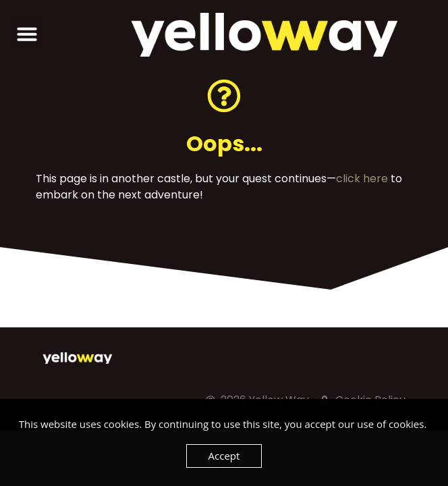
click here (362, 179)
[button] (27, 34)
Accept (224, 456)
